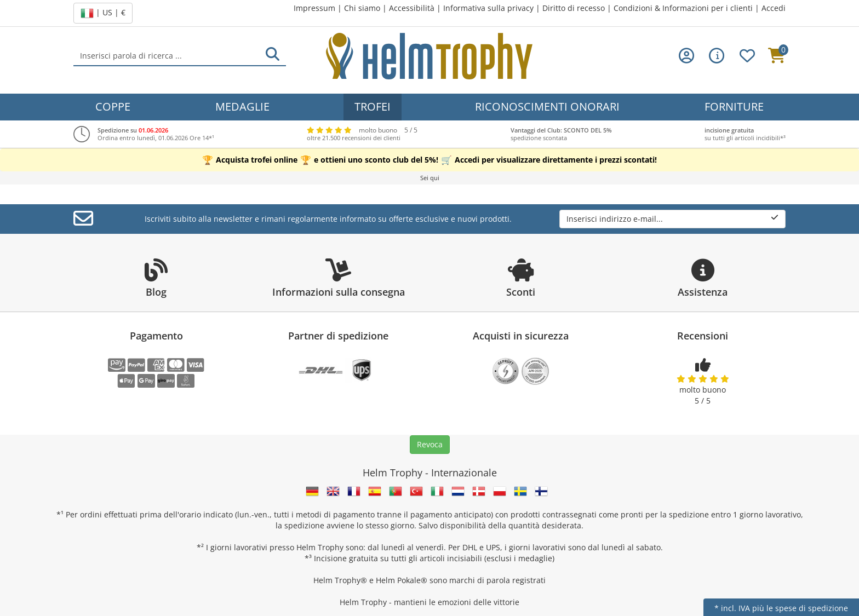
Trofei (373, 106)
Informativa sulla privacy (488, 8)
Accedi (774, 8)
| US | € (103, 13)
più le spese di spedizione (800, 608)
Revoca (430, 444)
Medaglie (242, 106)
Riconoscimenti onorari (547, 106)
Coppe (113, 106)
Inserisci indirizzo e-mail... (672, 219)
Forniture (734, 106)
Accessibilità (412, 8)
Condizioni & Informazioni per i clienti (683, 8)
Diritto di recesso (574, 8)
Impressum (314, 8)
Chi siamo (362, 8)
